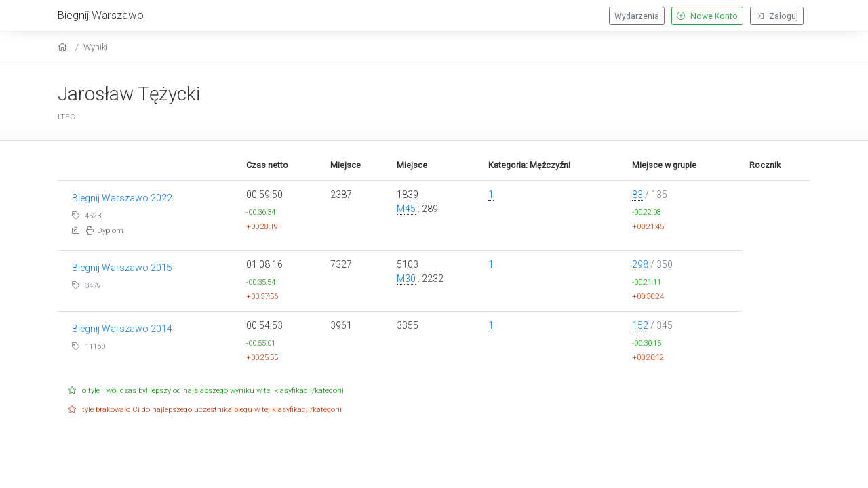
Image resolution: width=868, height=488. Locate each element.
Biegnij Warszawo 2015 (122, 268)
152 (640, 325)
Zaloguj (777, 16)
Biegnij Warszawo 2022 (122, 198)
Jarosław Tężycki (129, 94)
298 (640, 264)
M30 (406, 279)
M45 (406, 209)
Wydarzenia (637, 16)
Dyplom (105, 231)
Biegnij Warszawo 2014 (122, 329)
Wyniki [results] (96, 47)
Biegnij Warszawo (101, 15)
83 (637, 195)
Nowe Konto (707, 16)
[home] (64, 47)
